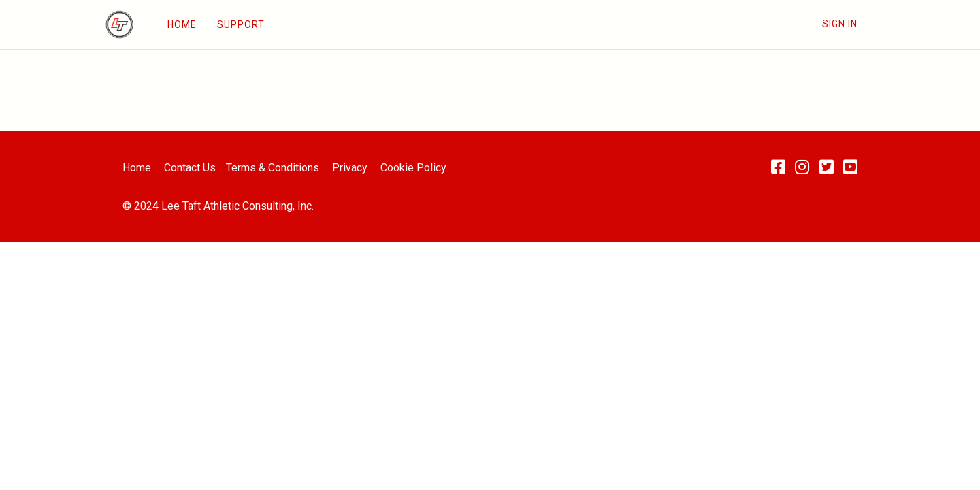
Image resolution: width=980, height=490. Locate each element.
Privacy (350, 168)
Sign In (840, 24)
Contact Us (190, 168)
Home (137, 168)
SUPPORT (241, 24)
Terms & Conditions (273, 168)
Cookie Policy (413, 168)
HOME (182, 24)
